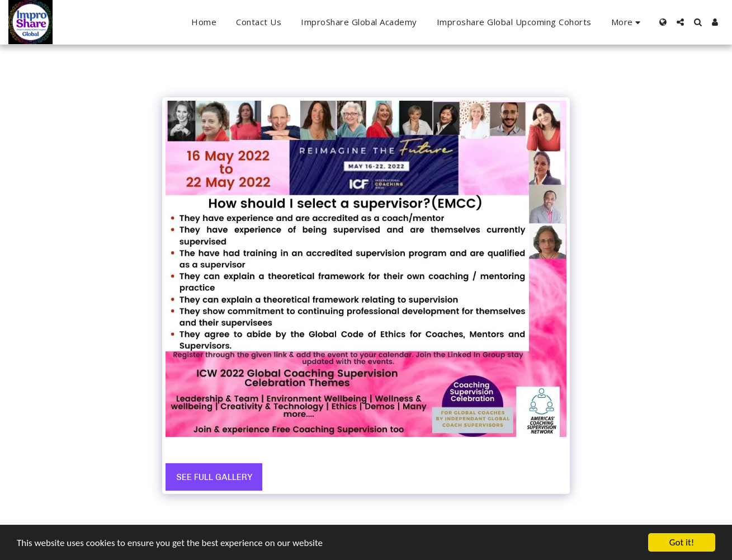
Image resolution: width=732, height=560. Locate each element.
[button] (680, 22)
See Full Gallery (214, 477)
